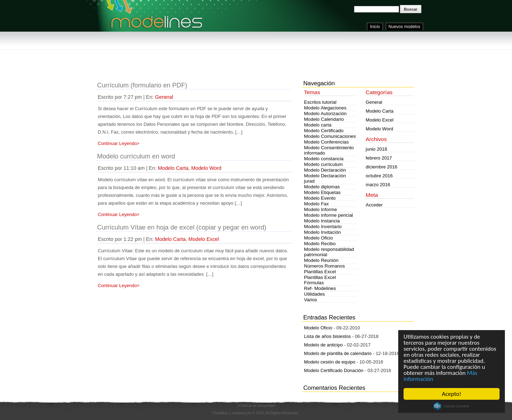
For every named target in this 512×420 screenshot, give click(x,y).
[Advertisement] (225, 57)
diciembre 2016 (382, 167)
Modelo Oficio (319, 238)
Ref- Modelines (320, 288)
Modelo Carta (173, 168)
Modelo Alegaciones (325, 108)
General (164, 97)
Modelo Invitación (322, 232)
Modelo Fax (316, 204)
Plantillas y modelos (229, 413)
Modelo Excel (204, 239)
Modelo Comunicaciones (330, 136)
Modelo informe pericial (329, 215)
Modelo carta (318, 125)
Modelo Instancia (322, 221)
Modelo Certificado (324, 131)
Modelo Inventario (323, 227)
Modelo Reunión (321, 260)
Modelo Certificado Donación (334, 370)
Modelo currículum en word (136, 156)
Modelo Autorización (325, 114)
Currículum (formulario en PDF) (142, 85)
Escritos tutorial (320, 102)
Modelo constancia (324, 159)
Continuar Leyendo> (119, 143)
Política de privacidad (257, 405)
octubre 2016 (379, 176)
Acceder (374, 205)
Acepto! (452, 394)
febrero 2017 (379, 158)
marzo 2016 (378, 185)
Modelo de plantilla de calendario (338, 353)
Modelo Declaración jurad (325, 178)
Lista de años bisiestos (327, 336)
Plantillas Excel (320, 272)
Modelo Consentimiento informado (329, 150)
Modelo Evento (320, 198)
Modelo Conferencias (326, 142)
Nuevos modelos (404, 27)
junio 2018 (377, 149)
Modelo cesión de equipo (330, 362)
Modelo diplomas (322, 187)
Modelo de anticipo (323, 345)
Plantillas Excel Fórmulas (320, 280)
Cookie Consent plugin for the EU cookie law (452, 406)
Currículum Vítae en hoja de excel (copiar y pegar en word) (182, 227)
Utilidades (314, 294)
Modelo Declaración (325, 170)
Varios (311, 300)
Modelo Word (206, 168)
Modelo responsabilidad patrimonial (329, 252)
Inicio (375, 27)
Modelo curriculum (323, 164)
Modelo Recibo (320, 244)
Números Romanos (324, 266)
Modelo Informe (321, 209)
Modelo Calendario (324, 119)
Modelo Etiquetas (322, 192)
